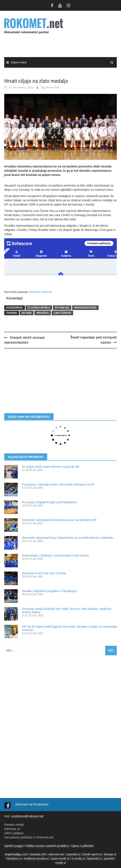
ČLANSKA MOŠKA (39, 308)
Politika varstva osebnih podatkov (47, 846)
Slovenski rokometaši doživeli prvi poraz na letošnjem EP (59, 520)
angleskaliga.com (16, 854)
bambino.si (14, 858)
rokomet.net (56, 854)
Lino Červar (62, 313)
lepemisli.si (94, 858)
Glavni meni (19, 62)
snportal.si (73, 854)
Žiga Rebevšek (50, 87)
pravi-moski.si (60, 858)
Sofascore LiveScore (40, 292)
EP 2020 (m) (62, 308)
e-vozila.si (78, 858)
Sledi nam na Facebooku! (32, 804)
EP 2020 (27, 313)
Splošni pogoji (13, 846)
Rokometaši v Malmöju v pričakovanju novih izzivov (55, 555)
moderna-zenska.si (36, 858)
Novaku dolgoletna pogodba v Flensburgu (49, 591)
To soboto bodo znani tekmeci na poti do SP (51, 467)
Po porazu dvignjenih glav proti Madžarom (49, 502)
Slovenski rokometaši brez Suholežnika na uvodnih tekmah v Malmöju (68, 538)
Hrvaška (43, 313)
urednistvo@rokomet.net (27, 816)
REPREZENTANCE (85, 308)
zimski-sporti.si (92, 854)
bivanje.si (110, 854)
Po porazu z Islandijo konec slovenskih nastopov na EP (58, 484)
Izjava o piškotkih (83, 846)
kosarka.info (38, 854)
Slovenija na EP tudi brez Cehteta (44, 573)
